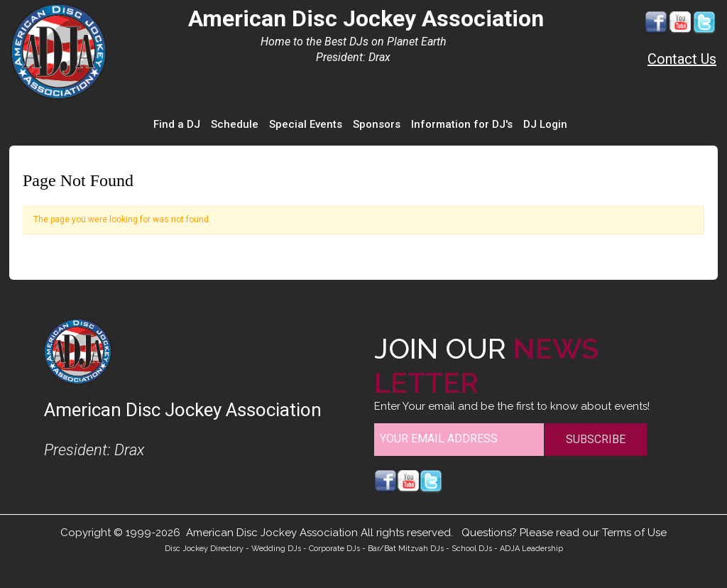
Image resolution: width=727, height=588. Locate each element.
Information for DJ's (462, 124)
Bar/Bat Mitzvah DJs (406, 549)
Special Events (306, 124)
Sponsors (377, 124)
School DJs (472, 549)
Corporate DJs (334, 549)
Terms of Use (634, 533)
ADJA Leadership (531, 549)
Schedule (235, 124)
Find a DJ (177, 124)
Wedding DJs (276, 549)
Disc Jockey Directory (204, 549)
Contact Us (682, 59)
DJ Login (545, 124)
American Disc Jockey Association (366, 18)
